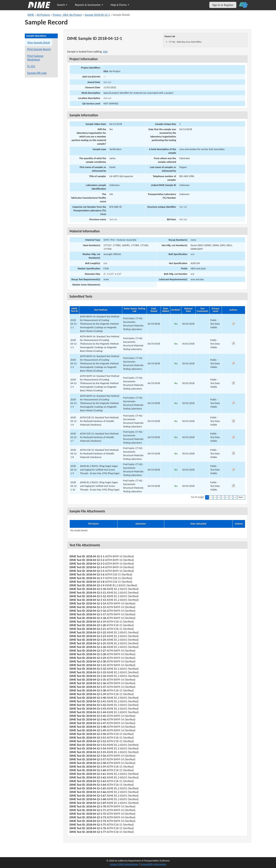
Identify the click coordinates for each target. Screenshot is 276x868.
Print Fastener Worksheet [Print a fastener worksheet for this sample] (35, 58)
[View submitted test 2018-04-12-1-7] (233, 438)
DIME (31, 15)
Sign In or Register (223, 5)
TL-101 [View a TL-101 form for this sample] (31, 66)
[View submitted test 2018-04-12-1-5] (233, 403)
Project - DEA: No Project (67, 15)
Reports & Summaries (89, 5)
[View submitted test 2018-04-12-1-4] (233, 384)
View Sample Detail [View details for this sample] (38, 43)
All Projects (43, 15)
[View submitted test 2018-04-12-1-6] (233, 421)
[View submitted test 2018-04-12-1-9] (233, 470)
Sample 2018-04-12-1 (97, 15)
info (105, 52)
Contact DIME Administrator (124, 864)
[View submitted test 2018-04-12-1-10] (233, 486)
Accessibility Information (154, 864)
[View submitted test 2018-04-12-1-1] (233, 324)
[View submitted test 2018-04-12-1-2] (233, 344)
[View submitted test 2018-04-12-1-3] (233, 364)
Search (62, 5)
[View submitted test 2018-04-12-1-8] (233, 454)
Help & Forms (120, 5)
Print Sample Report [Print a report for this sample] (39, 49)
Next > (241, 497)
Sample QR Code (37, 73)
